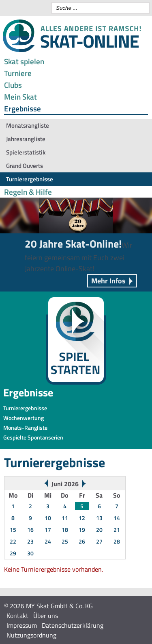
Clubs (13, 85)
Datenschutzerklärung (73, 625)
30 (30, 553)
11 (65, 518)
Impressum (22, 625)
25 (65, 541)
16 (30, 530)
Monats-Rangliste (25, 428)
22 (13, 541)
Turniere (18, 73)
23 (30, 541)
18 (65, 530)
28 (117, 541)
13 (99, 518)
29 (13, 553)
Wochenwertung (24, 418)
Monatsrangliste (28, 125)
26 (82, 541)
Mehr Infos (108, 281)
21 (117, 530)
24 (48, 541)
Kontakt (17, 616)
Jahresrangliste (26, 139)
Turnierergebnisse (30, 179)
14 (117, 518)
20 (99, 530)
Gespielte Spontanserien (33, 437)
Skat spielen (24, 61)
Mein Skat (20, 97)
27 (99, 541)
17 (48, 530)
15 (13, 530)
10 (48, 518)
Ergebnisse (22, 108)
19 (82, 530)
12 (82, 518)
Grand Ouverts (25, 166)
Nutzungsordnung (31, 635)
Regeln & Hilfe (28, 192)
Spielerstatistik (26, 152)
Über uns (46, 616)
